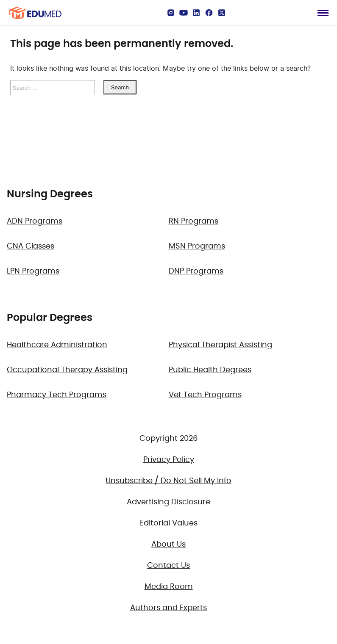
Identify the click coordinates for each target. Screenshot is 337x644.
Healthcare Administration (57, 345)
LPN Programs (33, 271)
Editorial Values (169, 523)
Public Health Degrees (210, 370)
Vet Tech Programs (205, 395)
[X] (222, 13)
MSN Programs (197, 246)
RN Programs (194, 221)
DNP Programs (196, 271)
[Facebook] (209, 13)
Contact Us (168, 566)
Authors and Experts (168, 608)
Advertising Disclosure (168, 502)
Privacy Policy (169, 460)
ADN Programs (35, 221)
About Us (168, 544)
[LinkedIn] (196, 13)
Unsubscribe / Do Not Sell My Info (168, 481)
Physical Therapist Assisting (220, 345)
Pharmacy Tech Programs (57, 395)
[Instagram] (171, 13)
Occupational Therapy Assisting (67, 370)
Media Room (169, 587)
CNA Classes (31, 246)
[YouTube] (184, 13)
